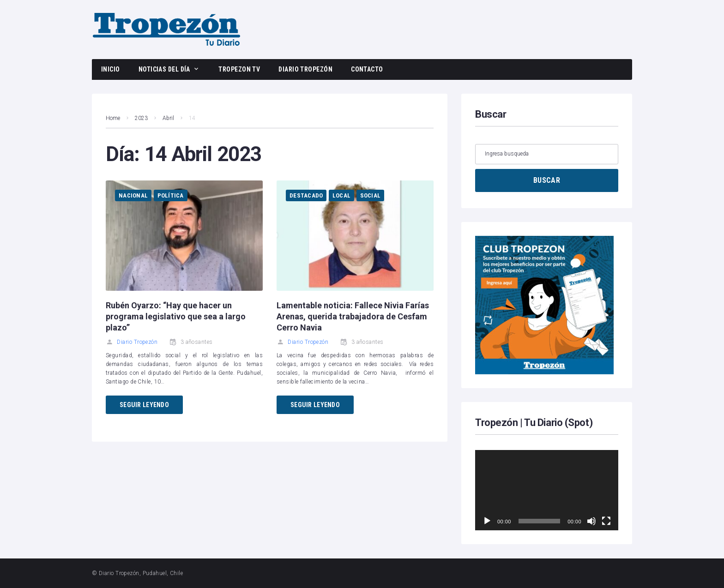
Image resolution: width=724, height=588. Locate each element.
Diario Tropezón (305, 69)
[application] (547, 490)
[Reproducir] (487, 521)
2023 (141, 118)
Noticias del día (164, 69)
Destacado (306, 195)
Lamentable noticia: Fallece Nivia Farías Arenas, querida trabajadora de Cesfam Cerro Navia (353, 316)
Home (113, 118)
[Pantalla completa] (606, 521)
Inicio (111, 69)
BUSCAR (547, 180)
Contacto (367, 69)
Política (171, 195)
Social (371, 195)
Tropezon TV (239, 69)
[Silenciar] (591, 521)
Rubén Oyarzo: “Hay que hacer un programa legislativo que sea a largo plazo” (176, 316)
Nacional (133, 195)
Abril (168, 118)
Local (341, 195)
